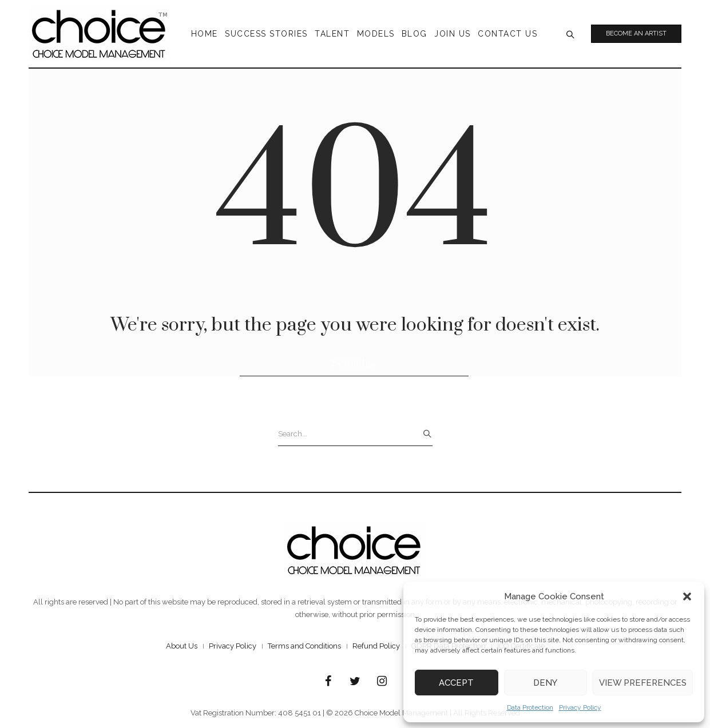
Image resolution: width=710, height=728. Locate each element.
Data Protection (530, 707)
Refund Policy (376, 646)
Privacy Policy (580, 707)
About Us (182, 646)
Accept (456, 683)
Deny (545, 683)
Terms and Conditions (304, 646)
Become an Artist (636, 33)
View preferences (643, 683)
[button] (687, 596)
